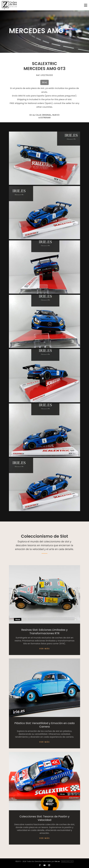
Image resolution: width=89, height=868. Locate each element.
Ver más (45, 649)
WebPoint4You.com (67, 861)
